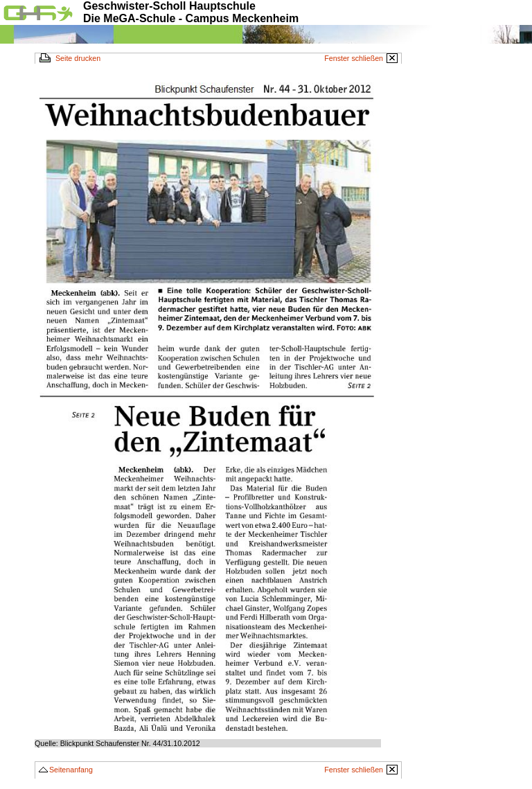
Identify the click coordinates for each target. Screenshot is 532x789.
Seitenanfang (71, 770)
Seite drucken (78, 58)
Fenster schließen (354, 58)
